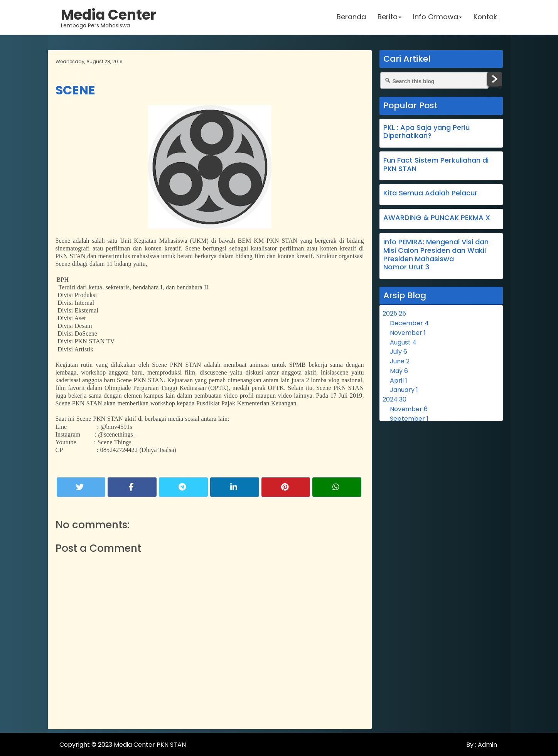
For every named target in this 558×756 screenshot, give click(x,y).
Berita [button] (389, 17)
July (399, 352)
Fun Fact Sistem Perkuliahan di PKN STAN (436, 164)
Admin (487, 745)
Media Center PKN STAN (150, 745)
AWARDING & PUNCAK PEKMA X (437, 218)
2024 (394, 399)
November (408, 333)
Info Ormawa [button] (437, 17)
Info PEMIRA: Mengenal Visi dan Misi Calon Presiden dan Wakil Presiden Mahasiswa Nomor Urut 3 (436, 254)
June (400, 361)
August (403, 342)
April (399, 381)
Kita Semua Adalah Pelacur (430, 193)
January (404, 390)
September (409, 419)
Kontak (485, 17)
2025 (394, 313)
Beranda (351, 17)
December (409, 323)
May (399, 371)
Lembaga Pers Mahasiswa (109, 17)
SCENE (75, 90)
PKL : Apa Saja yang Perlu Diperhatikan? (427, 132)
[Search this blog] (435, 80)
